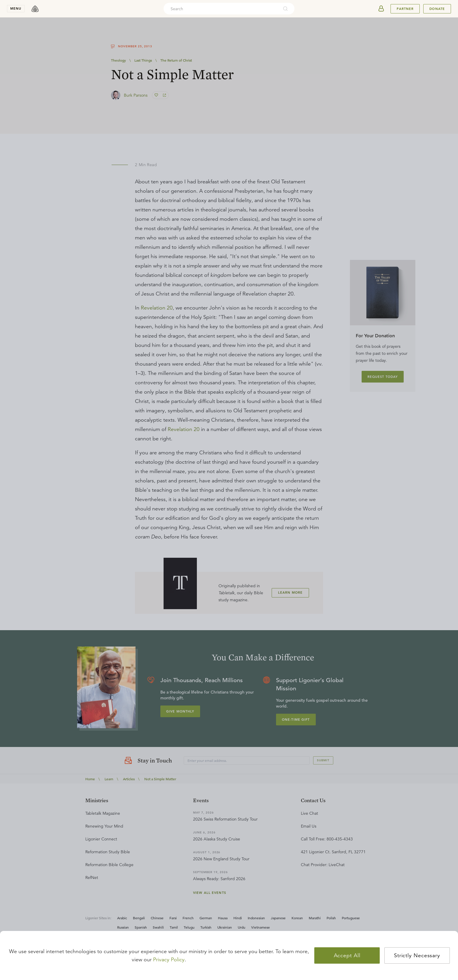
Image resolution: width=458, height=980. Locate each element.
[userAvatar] (381, 9)
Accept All (347, 955)
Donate (437, 9)
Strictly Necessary (417, 955)
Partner (405, 9)
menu (16, 8)
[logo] (35, 9)
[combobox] (221, 9)
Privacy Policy (169, 960)
